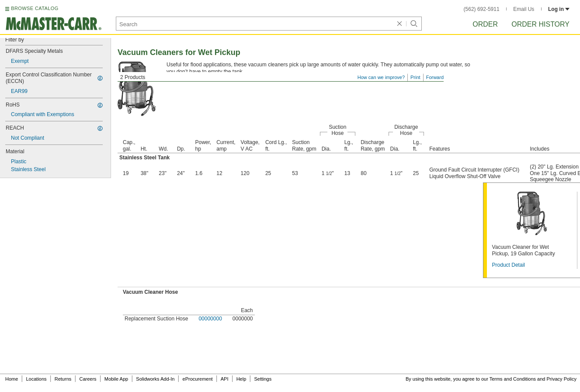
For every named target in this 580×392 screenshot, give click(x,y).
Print (415, 77)
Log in (559, 9)
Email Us (524, 9)
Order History (540, 24)
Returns (63, 379)
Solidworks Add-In (155, 379)
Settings (263, 379)
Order (485, 24)
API (225, 379)
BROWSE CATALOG (35, 8)
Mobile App (116, 379)
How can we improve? (381, 77)
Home (12, 379)
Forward (435, 77)
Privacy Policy (562, 379)
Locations (36, 379)
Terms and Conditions (513, 379)
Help (241, 379)
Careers (88, 379)
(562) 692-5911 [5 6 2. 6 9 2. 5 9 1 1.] (482, 9)
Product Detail (509, 265)
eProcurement (198, 379)
